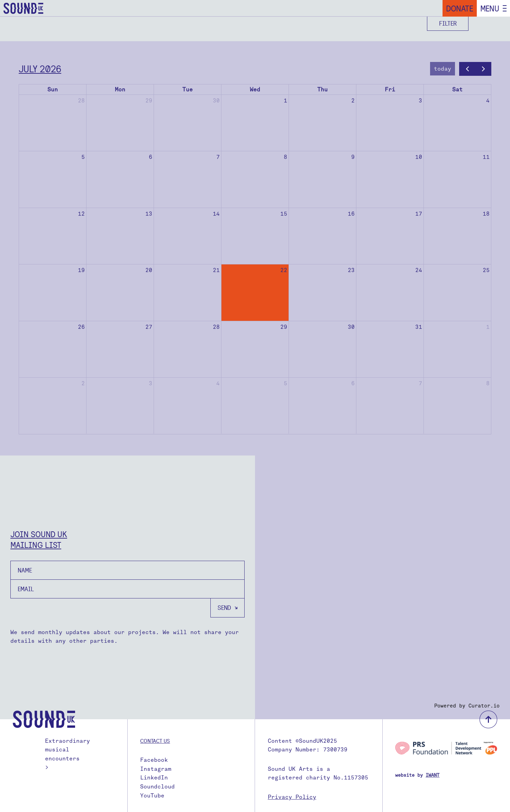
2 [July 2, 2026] (353, 101)
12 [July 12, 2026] (81, 214)
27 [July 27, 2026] (149, 327)
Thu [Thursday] (322, 89)
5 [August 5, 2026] (285, 383)
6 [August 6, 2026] (353, 383)
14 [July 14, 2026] (216, 214)
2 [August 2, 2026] (83, 383)
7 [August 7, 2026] (420, 383)
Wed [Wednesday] (255, 89)
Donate (460, 8)
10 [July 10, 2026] (419, 157)
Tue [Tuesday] (188, 89)
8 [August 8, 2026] (488, 383)
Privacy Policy (292, 797)
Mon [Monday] (120, 89)
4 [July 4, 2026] (488, 101)
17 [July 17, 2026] (419, 214)
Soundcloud (157, 787)
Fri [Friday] (390, 89)
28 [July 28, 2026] (216, 327)
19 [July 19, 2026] (81, 270)
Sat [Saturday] (457, 89)
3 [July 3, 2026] (420, 101)
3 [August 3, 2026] (151, 383)
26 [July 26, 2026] (81, 327)
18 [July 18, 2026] (486, 214)
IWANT (432, 775)
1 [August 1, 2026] (488, 327)
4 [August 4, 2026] (218, 383)
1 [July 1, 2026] (285, 101)
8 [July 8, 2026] (285, 157)
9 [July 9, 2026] (353, 157)
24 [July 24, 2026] (419, 270)
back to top (488, 719)
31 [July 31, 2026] (419, 327)
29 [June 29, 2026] (149, 101)
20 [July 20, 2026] (149, 270)
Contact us (155, 741)
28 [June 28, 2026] (81, 101)
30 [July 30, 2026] (351, 327)
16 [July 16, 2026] (351, 214)
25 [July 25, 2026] (486, 270)
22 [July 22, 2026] (284, 270)
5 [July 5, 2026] (83, 157)
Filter (448, 23)
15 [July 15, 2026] (284, 214)
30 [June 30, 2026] (216, 101)
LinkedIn (154, 778)
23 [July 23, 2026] (351, 270)
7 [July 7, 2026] (218, 157)
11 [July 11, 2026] (486, 157)
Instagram (156, 769)
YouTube (152, 796)
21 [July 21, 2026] (216, 270)
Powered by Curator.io (467, 706)
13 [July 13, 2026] (149, 214)
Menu (490, 8)
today (443, 69)
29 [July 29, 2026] (284, 327)
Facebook (154, 760)
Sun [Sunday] (53, 89)
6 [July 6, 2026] (151, 157)
